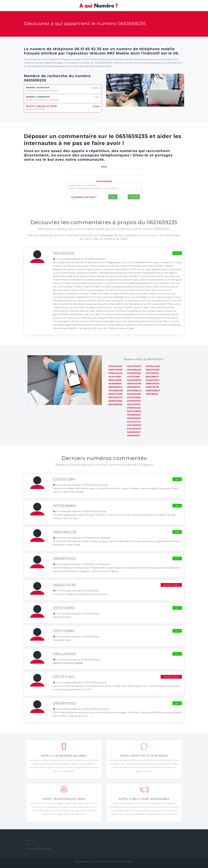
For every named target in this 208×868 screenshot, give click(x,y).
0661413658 (115, 380)
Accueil (30, 840)
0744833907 (134, 425)
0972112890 (64, 608)
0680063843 (153, 391)
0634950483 (134, 370)
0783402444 (116, 373)
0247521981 (134, 377)
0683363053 (115, 387)
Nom (104, 167)
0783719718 (152, 387)
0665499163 (152, 370)
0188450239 (152, 384)
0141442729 (134, 422)
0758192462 (134, 408)
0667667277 (115, 397)
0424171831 (115, 377)
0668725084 (115, 401)
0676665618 (134, 418)
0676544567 (153, 366)
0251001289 (64, 479)
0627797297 (134, 366)
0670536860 (65, 506)
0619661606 (115, 384)
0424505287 (134, 394)
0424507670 (134, 429)
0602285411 (152, 377)
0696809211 (134, 436)
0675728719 (134, 404)
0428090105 (134, 401)
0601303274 (134, 387)
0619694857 (134, 415)
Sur (113, 197)
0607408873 (134, 411)
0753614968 (134, 373)
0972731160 (64, 677)
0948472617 (153, 380)
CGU (28, 844)
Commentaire (104, 181)
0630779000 (115, 370)
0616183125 (152, 394)
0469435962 (134, 380)
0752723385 (134, 397)
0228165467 (134, 432)
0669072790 (134, 384)
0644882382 (115, 404)
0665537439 (64, 585)
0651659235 (64, 253)
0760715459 (115, 366)
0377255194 (152, 373)
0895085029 (65, 532)
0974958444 (134, 391)
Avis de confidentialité (38, 849)
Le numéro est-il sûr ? (84, 197)
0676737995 (115, 394)
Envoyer (134, 197)
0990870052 (65, 558)
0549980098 (116, 391)
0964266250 (64, 654)
